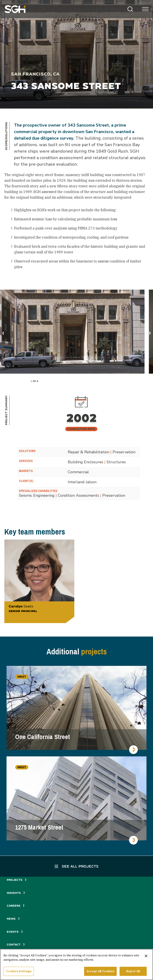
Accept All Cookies (100, 973)
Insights (16, 893)
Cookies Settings (19, 973)
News (13, 919)
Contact (16, 945)
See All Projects (77, 866)
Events (15, 932)
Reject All (133, 973)
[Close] (146, 958)
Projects (17, 880)
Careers (16, 906)
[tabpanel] (72, 332)
